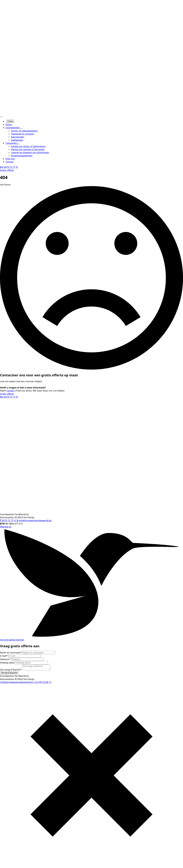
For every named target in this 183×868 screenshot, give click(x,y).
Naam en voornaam (11, 653)
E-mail (4, 656)
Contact (10, 162)
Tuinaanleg (12, 143)
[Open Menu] (1, 117)
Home (9, 125)
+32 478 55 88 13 (42, 682)
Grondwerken (13, 128)
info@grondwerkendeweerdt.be (34, 520)
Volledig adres (8, 663)
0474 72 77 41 (8, 520)
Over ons (10, 159)
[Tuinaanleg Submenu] (19, 144)
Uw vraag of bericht (11, 669)
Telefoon (5, 659)
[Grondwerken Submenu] (21, 128)
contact (11, 391)
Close (10, 121)
